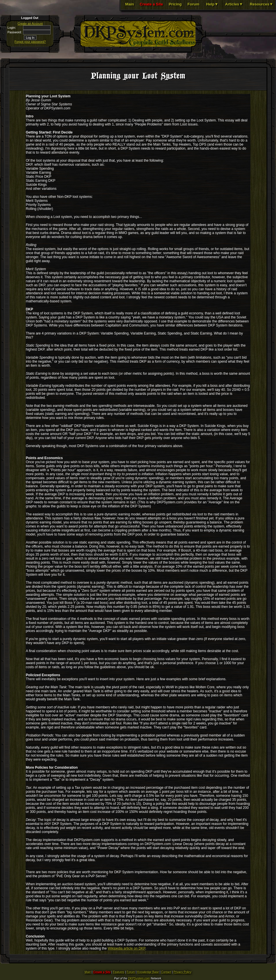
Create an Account (30, 24)
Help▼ (212, 4)
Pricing (175, 4)
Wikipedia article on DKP (127, 948)
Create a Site (151, 4)
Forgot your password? (30, 42)
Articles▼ (234, 4)
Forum (193, 4)
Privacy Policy (182, 972)
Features (119, 972)
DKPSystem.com (139, 978)
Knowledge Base (148, 972)
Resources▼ (261, 4)
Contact (166, 972)
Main (130, 4)
